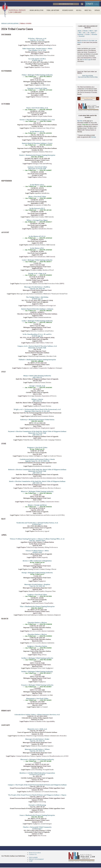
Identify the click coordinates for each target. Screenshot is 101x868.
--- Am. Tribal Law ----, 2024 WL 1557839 (37, 597)
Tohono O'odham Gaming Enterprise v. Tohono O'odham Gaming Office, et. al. (37, 539)
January (79, 31)
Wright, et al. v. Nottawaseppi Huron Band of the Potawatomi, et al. (37, 410)
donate (92, 4)
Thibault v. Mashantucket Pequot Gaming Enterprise (37, 360)
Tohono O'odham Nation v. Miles (37, 551)
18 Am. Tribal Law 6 (37, 575)
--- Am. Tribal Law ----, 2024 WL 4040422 (37, 250)
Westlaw (93, 138)
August (93, 33)
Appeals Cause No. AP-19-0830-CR (37, 462)
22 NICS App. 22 (37, 61)
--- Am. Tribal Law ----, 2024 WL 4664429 (37, 110)
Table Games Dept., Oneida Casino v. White (37, 49)
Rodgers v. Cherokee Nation (37, 647)
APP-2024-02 (37, 378)
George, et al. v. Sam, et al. (37, 274)
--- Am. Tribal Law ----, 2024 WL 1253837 (37, 687)
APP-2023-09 (37, 483)
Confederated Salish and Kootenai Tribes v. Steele (37, 460)
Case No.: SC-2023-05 (37, 741)
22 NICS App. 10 (37, 336)
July (88, 33)
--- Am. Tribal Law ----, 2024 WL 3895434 (37, 323)
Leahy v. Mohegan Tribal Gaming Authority (37, 321)
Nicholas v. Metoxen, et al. (37, 39)
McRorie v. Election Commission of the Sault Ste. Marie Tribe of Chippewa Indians (37, 470)
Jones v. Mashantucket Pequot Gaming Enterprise (37, 816)
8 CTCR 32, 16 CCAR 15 (37, 775)
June (84, 33)
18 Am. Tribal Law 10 (37, 563)
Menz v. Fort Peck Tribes (37, 197)
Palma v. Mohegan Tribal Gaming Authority (37, 75)
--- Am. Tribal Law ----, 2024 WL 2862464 (37, 311)
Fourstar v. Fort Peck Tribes (37, 89)
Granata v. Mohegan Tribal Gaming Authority (37, 685)
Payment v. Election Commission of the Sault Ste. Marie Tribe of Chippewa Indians (37, 432)
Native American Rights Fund (69, 4)
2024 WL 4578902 (37, 157)
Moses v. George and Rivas (37, 506)
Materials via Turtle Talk (37, 169)
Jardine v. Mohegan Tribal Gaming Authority (37, 659)
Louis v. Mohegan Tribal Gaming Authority (37, 260)
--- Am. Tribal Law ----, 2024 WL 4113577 (37, 262)
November (94, 35)
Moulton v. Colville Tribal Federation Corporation (37, 773)
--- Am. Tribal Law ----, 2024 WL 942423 (37, 701)
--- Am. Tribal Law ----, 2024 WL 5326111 (37, 122)
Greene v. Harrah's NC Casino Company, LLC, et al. (37, 120)
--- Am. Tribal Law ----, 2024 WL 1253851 (37, 660)
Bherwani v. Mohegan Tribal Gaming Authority (37, 760)
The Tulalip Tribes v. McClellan (37, 298)
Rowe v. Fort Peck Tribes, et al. (37, 108)
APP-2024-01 (37, 401)
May (80, 33)
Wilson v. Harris (37, 400)
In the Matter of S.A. (37, 185)
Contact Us (33, 855)
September (80, 35)
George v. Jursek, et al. (37, 386)
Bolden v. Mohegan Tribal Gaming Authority (37, 672)
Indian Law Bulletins (38, 11)
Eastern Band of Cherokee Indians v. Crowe (37, 144)
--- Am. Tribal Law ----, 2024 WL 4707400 (37, 91)
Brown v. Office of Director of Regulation (37, 561)
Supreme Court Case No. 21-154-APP (37, 412)
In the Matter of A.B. (37, 132)
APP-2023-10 (37, 473)
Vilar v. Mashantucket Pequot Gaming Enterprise (37, 607)
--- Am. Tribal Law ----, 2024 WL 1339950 (37, 637)
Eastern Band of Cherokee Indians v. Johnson (37, 309)
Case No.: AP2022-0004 (37, 541)
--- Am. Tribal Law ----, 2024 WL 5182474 (37, 77)
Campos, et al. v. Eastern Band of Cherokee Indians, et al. (37, 347)
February (85, 31)
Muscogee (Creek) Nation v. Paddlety (37, 287)
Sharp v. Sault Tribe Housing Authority (37, 376)
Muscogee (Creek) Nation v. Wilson (37, 750)
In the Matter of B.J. (37, 249)
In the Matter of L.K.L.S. (37, 237)
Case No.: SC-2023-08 (37, 587)
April (96, 31)
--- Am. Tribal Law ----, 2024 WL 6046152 (37, 276)
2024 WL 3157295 (37, 817)
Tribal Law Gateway (54, 11)
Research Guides (69, 11)
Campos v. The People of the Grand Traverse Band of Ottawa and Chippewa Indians (37, 785)
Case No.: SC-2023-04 (37, 752)
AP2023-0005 (37, 553)
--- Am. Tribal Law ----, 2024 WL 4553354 (37, 146)
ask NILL (80, 11)
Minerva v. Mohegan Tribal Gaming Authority (37, 492)
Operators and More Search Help (88, 78)
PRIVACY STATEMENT (36, 860)
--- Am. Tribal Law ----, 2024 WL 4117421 (37, 211)
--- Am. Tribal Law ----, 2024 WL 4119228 (37, 187)
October (88, 35)
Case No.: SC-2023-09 (37, 289)
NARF (31, 861)
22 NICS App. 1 (37, 829)
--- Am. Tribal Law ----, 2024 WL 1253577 (37, 674)
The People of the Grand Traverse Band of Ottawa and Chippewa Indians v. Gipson (37, 795)
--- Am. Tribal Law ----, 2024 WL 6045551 (37, 507)
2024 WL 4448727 (37, 609)
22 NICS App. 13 (37, 299)
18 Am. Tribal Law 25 (37, 450)
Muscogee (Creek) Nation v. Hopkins (37, 585)
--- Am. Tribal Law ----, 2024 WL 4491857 (37, 171)
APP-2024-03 (37, 435)
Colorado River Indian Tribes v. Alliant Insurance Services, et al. (37, 715)
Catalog (97, 11)
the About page (87, 60)
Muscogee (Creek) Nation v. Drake (37, 740)
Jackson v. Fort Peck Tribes (37, 167)
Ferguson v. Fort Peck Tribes (37, 448)
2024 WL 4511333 (37, 422)
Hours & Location (35, 853)
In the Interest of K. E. (37, 209)
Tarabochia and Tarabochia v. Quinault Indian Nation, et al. (37, 523)
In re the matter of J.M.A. (37, 59)
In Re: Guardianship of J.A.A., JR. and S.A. (37, 335)
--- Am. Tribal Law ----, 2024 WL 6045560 (37, 388)
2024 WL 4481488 (37, 362)
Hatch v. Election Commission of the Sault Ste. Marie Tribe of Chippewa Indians (37, 482)
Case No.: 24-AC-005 (37, 41)
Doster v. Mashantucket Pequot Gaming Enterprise (37, 156)
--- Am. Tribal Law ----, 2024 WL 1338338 (37, 625)
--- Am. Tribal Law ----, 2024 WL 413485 (37, 762)
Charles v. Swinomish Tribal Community (37, 828)
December (82, 37)
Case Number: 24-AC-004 (37, 51)
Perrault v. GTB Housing (37, 806)
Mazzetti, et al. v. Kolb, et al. (37, 730)
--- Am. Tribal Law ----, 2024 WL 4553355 (37, 134)
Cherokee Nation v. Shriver (37, 623)
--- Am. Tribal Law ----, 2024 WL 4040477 (37, 222)
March (91, 31)
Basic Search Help (88, 76)
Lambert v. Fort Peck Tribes (37, 595)
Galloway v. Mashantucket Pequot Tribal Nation (37, 420)
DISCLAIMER (33, 858)
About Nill (88, 11)
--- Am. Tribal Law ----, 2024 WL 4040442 (37, 238)
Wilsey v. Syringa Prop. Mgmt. (37, 221)
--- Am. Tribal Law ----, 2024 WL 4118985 (37, 199)
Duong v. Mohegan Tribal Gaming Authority (37, 573)
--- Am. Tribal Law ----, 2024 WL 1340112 (37, 648)
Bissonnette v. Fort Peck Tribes (37, 699)
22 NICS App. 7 (37, 525)
